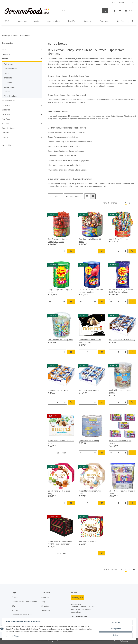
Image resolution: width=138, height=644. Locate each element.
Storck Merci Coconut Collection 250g (61, 442)
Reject (116, 635)
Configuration (116, 629)
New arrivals (7, 54)
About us (45, 597)
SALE (4, 50)
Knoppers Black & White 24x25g (122, 340)
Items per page (73, 196)
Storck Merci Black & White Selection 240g (90, 341)
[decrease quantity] (50, 251)
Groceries (6, 110)
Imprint (9, 636)
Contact (131, 2)
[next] (134, 203)
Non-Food (6, 119)
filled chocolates (11, 96)
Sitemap (15, 606)
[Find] (81, 11)
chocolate (8, 78)
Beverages (6, 114)
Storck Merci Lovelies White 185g (90, 492)
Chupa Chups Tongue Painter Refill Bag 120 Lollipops (121, 291)
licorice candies (10, 69)
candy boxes (9, 87)
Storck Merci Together (88, 541)
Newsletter (46, 610)
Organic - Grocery (9, 128)
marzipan (8, 82)
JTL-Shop (125, 641)
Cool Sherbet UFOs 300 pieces (60, 340)
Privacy (17, 636)
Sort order (54, 196)
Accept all (116, 622)
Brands (5, 137)
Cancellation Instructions (22, 615)
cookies (7, 91)
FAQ (43, 602)
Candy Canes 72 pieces (119, 239)
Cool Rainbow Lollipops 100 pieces (90, 240)
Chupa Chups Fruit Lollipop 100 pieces (61, 291)
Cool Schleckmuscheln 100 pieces (120, 391)
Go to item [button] (61, 453)
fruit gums (8, 64)
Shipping (45, 606)
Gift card (6, 133)
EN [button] (112, 2)
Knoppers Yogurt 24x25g (89, 390)
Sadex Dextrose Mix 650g (89, 441)
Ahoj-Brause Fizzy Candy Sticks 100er (122, 492)
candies (7, 73)
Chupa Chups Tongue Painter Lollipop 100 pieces (91, 291)
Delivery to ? (77, 598)
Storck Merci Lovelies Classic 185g (60, 492)
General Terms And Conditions (25, 602)
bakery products (9, 101)
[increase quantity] (64, 251)
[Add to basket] (71, 251)
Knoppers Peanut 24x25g (58, 390)
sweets (5, 59)
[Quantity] (57, 251)
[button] (114, 11)
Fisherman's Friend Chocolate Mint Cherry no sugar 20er (60, 543)
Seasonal (6, 123)
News (122, 2)
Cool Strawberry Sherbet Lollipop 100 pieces (58, 240)
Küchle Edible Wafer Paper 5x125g (120, 442)
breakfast (6, 105)
